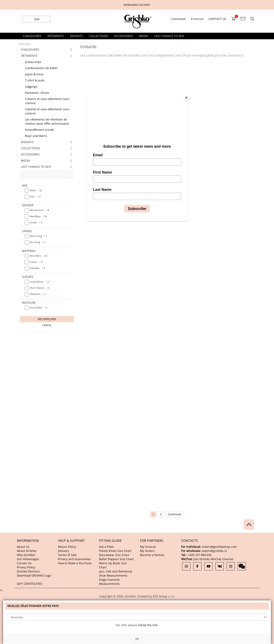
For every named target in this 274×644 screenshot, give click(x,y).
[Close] (186, 98)
